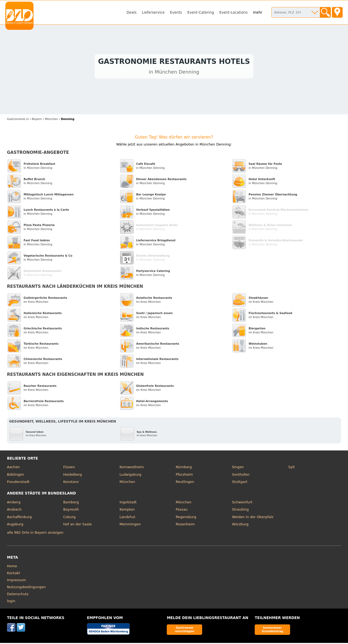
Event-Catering (201, 12)
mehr (258, 12)
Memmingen (130, 525)
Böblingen (16, 476)
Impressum (16, 581)
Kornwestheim (132, 468)
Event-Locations (234, 12)
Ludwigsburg (130, 476)
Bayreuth (71, 511)
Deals (132, 12)
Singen (238, 468)
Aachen (13, 468)
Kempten (127, 511)
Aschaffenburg (19, 518)
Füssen (69, 468)
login (11, 602)
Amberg (14, 503)
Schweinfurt (242, 503)
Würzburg (240, 525)
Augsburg (15, 525)
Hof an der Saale (77, 525)
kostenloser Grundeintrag (272, 631)
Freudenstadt (18, 483)
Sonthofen (241, 476)
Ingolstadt (128, 503)
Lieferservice (153, 12)
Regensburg (186, 518)
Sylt (291, 468)
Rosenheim (185, 525)
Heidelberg (73, 476)
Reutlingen (185, 483)
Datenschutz (18, 595)
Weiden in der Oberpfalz (253, 518)
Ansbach (14, 511)
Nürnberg (184, 468)
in (18, 120)
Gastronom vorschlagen (185, 631)
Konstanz (71, 483)
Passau (182, 511)
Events (176, 12)
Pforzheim (184, 476)
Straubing (240, 511)
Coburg (69, 518)
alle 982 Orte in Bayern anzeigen (35, 534)
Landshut (127, 518)
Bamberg (71, 503)
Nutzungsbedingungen (26, 588)
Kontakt (14, 574)
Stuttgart (240, 483)
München (127, 483)
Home (12, 567)
